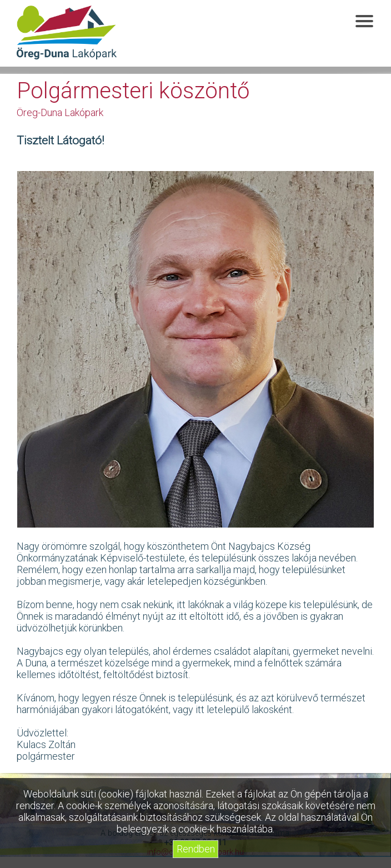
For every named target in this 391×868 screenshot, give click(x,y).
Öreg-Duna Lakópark (67, 33)
